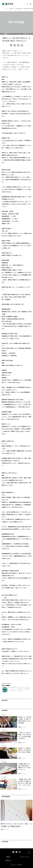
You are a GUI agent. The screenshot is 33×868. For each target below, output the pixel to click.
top (29, 853)
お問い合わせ (8, 860)
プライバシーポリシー (25, 857)
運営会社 (8, 857)
